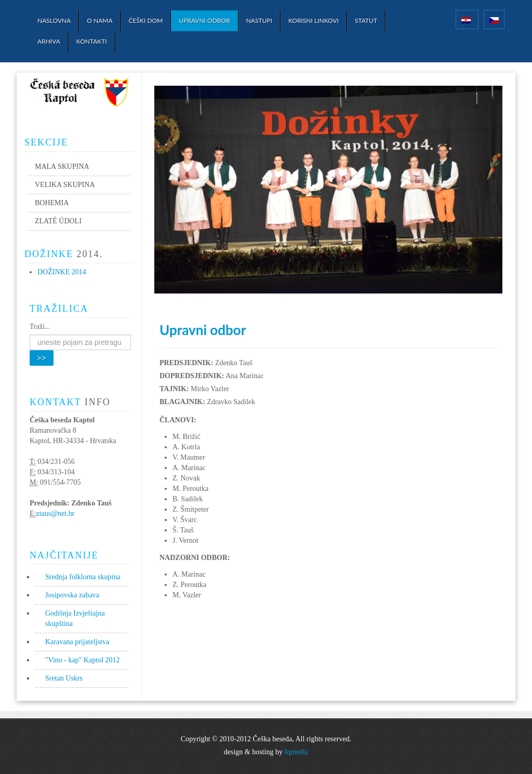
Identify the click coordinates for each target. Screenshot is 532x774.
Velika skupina (65, 185)
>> (42, 358)
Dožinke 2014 (62, 272)
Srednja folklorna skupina (83, 577)
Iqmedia (296, 752)
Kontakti (92, 41)
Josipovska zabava (72, 595)
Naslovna (54, 21)
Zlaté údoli (58, 221)
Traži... (40, 326)
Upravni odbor (204, 21)
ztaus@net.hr (55, 513)
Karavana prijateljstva (77, 642)
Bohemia (52, 203)
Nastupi (259, 21)
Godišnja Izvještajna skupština (75, 618)
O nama (99, 21)
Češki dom (146, 21)
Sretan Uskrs (64, 678)
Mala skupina (62, 166)
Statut (366, 21)
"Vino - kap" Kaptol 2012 (83, 660)
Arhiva (49, 41)
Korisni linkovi (314, 21)
